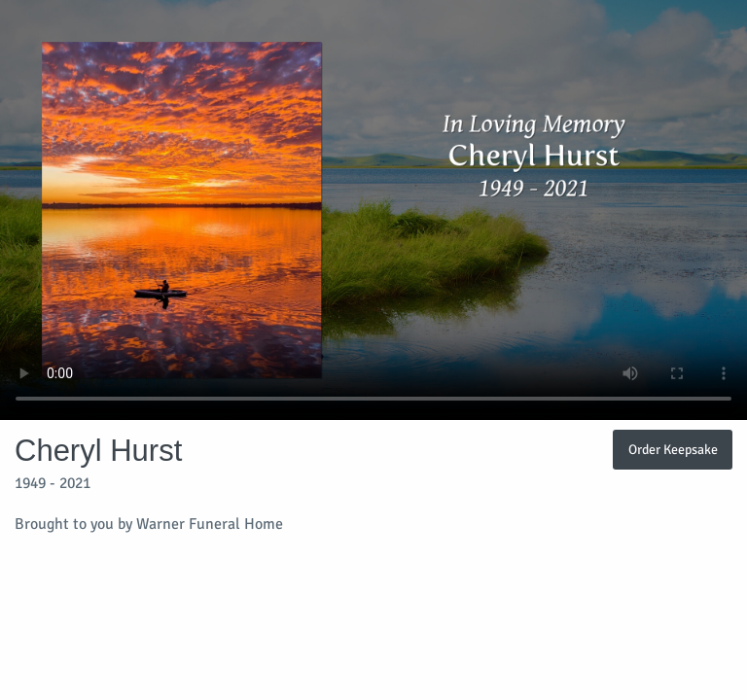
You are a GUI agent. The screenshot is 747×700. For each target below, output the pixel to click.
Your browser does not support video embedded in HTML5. (373, 210)
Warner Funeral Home (210, 524)
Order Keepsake (673, 449)
